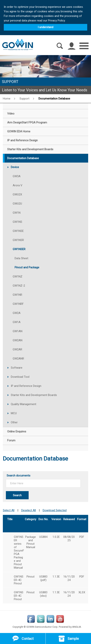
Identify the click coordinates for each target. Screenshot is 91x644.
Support (24, 99)
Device (15, 167)
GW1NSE (18, 231)
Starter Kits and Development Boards (34, 395)
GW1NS (17, 222)
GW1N (17, 213)
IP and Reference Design (26, 386)
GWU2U (17, 204)
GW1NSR (18, 240)
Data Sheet (21, 258)
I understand (45, 27)
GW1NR (17, 295)
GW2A (17, 313)
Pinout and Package (27, 267)
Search (17, 495)
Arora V (18, 185)
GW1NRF (18, 304)
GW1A (17, 322)
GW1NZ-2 (19, 286)
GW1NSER (19, 249)
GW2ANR (18, 359)
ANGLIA (77, 627)
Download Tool (20, 377)
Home (7, 99)
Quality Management (24, 404)
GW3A (17, 176)
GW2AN (18, 340)
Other (14, 422)
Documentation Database (54, 99)
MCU (14, 413)
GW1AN (18, 331)
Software (17, 368)
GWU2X (17, 194)
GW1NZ (18, 277)
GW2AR (17, 349)
